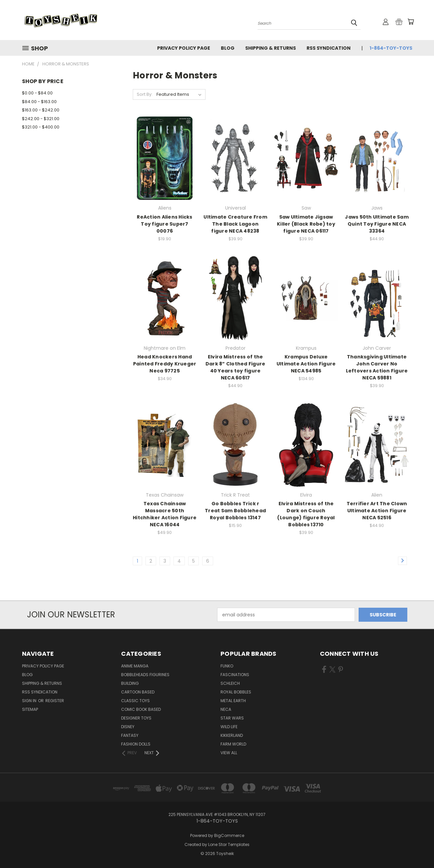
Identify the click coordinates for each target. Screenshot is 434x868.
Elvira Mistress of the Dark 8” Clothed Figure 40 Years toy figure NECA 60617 (236, 367)
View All (229, 753)
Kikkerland (232, 735)
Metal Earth (233, 701)
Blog (228, 48)
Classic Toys (135, 701)
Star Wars (232, 718)
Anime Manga (135, 666)
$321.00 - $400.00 (41, 127)
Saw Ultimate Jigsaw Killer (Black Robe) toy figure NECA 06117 (306, 224)
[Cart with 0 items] (411, 22)
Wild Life (229, 727)
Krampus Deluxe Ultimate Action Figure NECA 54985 (306, 364)
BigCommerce (229, 835)
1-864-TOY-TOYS (391, 48)
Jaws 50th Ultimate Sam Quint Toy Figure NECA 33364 (377, 224)
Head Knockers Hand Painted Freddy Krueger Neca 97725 (165, 364)
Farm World (233, 744)
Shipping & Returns (271, 48)
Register (55, 701)
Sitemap (30, 709)
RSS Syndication (329, 48)
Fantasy (130, 735)
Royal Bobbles (236, 692)
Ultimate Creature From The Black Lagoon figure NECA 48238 (235, 224)
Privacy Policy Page (184, 48)
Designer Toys (136, 718)
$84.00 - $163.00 (39, 102)
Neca (226, 709)
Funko (227, 666)
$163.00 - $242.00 (41, 110)
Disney (128, 727)
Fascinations (235, 675)
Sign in (30, 701)
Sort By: (145, 94)
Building (130, 683)
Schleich (230, 683)
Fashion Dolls (136, 744)
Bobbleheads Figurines (145, 675)
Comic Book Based (141, 709)
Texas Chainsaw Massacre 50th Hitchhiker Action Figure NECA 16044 (165, 514)
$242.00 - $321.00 (41, 119)
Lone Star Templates (229, 844)
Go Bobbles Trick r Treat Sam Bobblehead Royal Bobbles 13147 (235, 511)
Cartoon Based (138, 692)
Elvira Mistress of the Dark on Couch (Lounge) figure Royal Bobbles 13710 (306, 514)
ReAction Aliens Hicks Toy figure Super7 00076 (164, 224)
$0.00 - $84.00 (37, 93)
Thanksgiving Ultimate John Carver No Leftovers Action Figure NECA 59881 (377, 367)
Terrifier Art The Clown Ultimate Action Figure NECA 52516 (377, 511)
